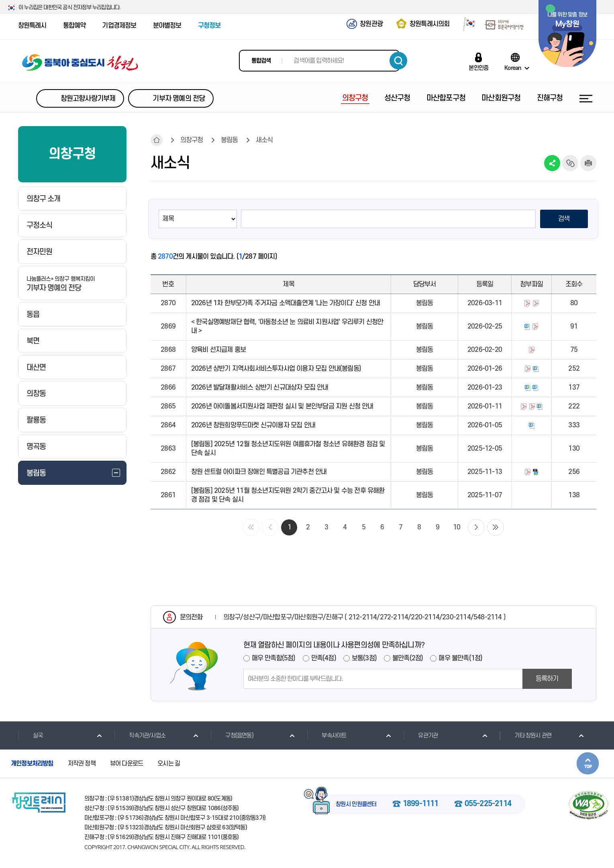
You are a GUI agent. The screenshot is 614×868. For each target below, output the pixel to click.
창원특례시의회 (429, 24)
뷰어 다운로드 (126, 764)
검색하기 (398, 61)
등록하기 (547, 679)
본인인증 (478, 68)
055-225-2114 (488, 804)
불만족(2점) (408, 658)
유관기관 (420, 735)
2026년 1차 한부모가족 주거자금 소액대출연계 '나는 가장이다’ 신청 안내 (286, 303)
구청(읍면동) (232, 735)
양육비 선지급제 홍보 (218, 350)
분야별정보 (167, 26)
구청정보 (209, 26)
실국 (30, 735)
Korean (513, 68)
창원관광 (371, 24)
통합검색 (261, 61)
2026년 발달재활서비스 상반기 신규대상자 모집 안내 (260, 388)
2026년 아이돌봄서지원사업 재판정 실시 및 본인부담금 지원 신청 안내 (282, 406)
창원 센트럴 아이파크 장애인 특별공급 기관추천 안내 (259, 472)
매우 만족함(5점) (274, 658)
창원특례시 (32, 26)
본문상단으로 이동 (588, 763)
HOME (157, 140)
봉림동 (229, 140)
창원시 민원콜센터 (356, 805)
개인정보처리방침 (32, 764)
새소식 (264, 140)
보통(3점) (364, 658)
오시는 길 (169, 764)
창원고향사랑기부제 (88, 99)
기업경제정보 (119, 26)
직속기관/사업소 (140, 735)
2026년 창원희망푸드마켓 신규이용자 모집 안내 (253, 425)
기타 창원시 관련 (525, 735)
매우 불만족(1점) (460, 658)
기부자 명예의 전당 (179, 99)
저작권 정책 (82, 764)
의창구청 (192, 140)
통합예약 (74, 26)
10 (457, 527)
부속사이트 (326, 735)
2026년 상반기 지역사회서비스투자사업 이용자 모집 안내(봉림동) (276, 369)
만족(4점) (324, 658)
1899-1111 (421, 804)
